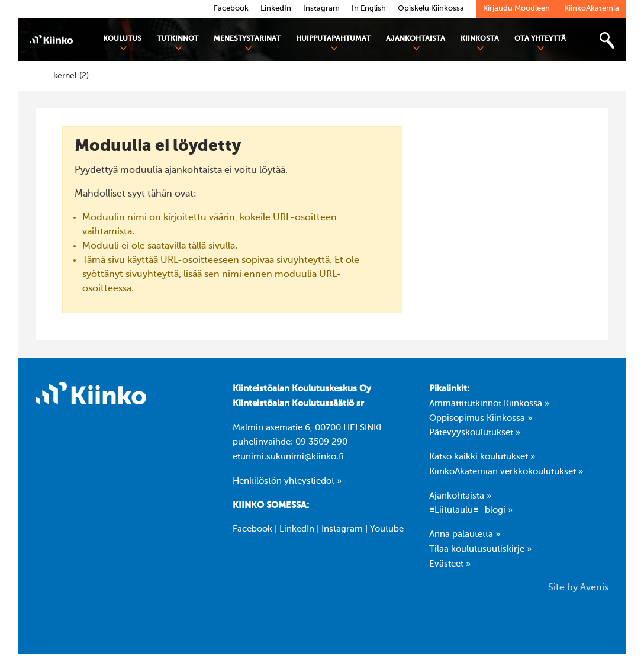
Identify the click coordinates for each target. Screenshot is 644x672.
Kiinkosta (480, 44)
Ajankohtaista (416, 44)
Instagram (342, 529)
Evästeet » (450, 564)
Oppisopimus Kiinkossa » (481, 419)
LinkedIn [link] (276, 9)
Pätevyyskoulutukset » (475, 433)
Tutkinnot (178, 44)
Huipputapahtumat (333, 44)
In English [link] (369, 9)
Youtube (387, 529)
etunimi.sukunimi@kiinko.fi (288, 457)
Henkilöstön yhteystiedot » (287, 481)
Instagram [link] (321, 9)
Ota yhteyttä (540, 44)
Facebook (252, 529)
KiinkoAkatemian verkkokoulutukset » (506, 472)
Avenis (594, 588)
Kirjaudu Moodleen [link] (516, 9)
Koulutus (122, 44)
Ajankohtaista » (460, 496)
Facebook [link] (231, 9)
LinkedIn (297, 529)
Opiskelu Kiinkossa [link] (431, 9)
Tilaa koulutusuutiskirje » (480, 549)
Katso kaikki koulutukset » (482, 457)
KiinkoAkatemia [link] (592, 9)
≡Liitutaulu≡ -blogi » (471, 510)
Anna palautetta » (465, 535)
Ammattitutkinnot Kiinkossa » (489, 404)
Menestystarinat (247, 44)
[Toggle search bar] (607, 41)
